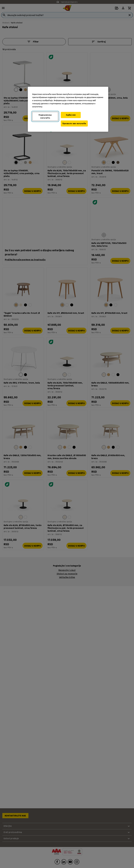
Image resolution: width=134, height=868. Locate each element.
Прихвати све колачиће (74, 123)
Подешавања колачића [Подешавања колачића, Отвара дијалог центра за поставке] (45, 116)
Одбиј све (71, 115)
